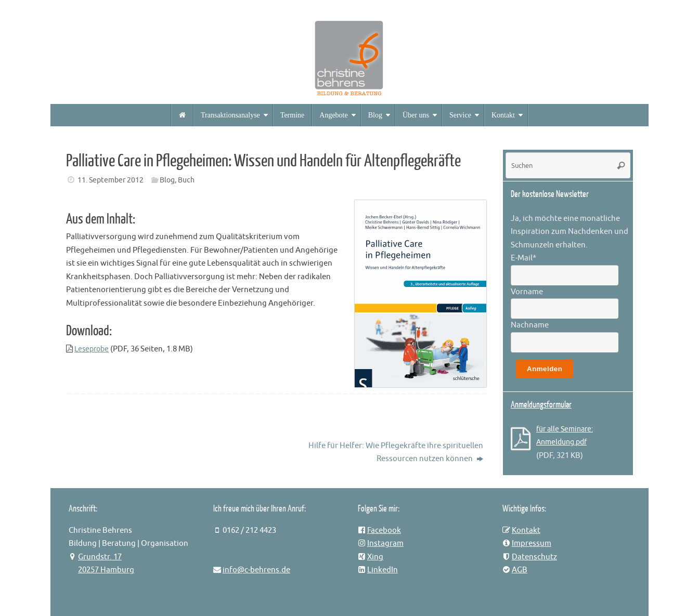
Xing (375, 557)
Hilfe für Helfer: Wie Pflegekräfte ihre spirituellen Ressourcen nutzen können (396, 453)
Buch (186, 180)
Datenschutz (534, 557)
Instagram (385, 543)
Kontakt (526, 530)
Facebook (384, 530)
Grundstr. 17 (100, 557)
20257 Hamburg (106, 570)
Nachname (530, 325)
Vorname (527, 292)
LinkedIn (383, 570)
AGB (520, 570)
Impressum (532, 543)
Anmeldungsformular (541, 405)
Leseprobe (93, 349)
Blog (167, 180)
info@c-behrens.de (256, 570)
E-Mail (523, 258)
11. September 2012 (111, 180)
